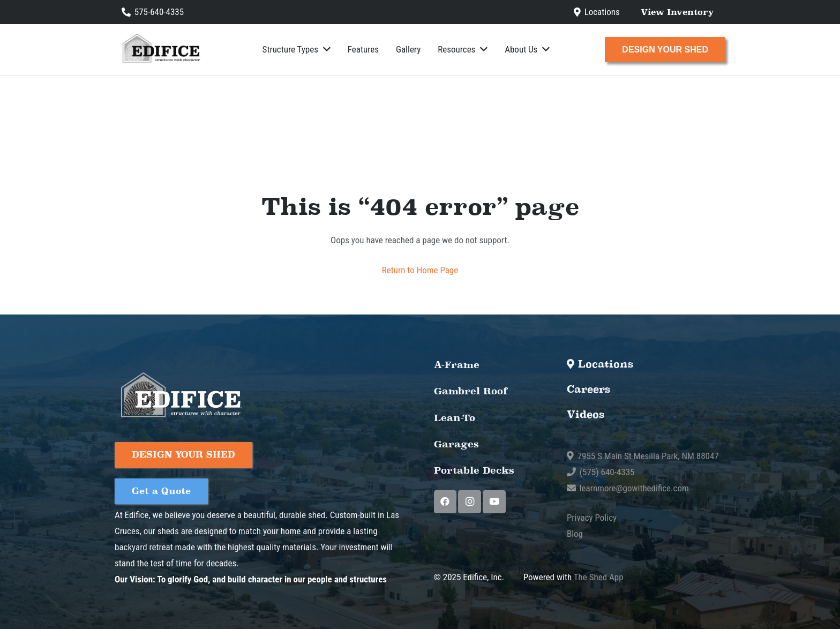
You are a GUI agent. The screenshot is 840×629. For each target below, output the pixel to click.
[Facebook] (445, 502)
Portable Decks (463, 470)
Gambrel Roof (462, 391)
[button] (324, 50)
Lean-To (450, 418)
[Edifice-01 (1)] (161, 50)
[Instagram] (470, 502)
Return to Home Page (420, 270)
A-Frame (452, 365)
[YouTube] (494, 502)
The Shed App (599, 577)
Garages (450, 444)
